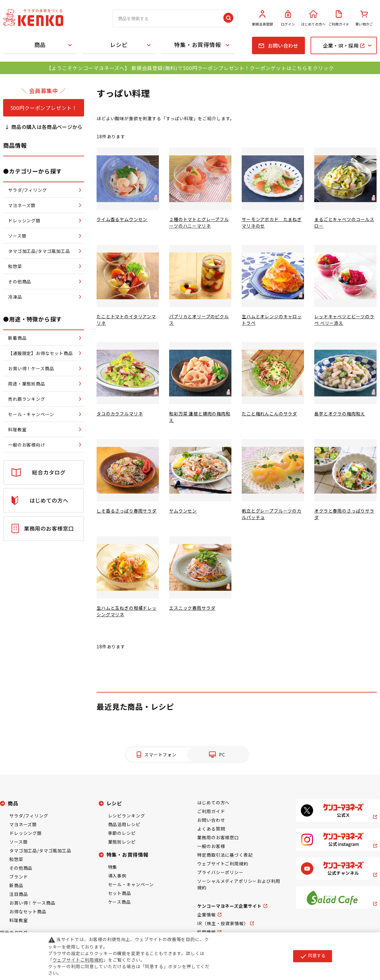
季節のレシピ (122, 833)
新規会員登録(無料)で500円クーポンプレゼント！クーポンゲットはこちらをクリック (233, 68)
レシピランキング (127, 816)
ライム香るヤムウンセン (122, 219)
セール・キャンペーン (131, 884)
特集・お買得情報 (198, 45)
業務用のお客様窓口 (218, 837)
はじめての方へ (313, 18)
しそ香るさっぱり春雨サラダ (127, 511)
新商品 (16, 885)
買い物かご (364, 18)
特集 (113, 867)
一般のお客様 (211, 846)
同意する (313, 956)
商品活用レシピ (124, 824)
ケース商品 (119, 902)
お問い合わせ (211, 820)
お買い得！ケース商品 (32, 903)
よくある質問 (211, 829)
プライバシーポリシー (220, 872)
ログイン (288, 18)
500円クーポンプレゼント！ (44, 108)
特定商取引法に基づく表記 (225, 855)
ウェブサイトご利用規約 (223, 864)
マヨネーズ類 (23, 824)
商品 (40, 45)
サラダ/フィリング (29, 816)
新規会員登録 (263, 18)
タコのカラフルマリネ (120, 414)
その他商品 (21, 868)
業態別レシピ (122, 842)
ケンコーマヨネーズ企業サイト (229, 906)
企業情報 (206, 915)
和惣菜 (16, 859)
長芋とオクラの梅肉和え (340, 414)
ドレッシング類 (26, 833)
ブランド (19, 877)
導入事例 (117, 876)
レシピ (119, 45)
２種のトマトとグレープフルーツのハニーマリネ (199, 223)
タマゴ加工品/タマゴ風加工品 (40, 850)
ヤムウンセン (183, 511)
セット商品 (120, 893)
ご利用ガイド (339, 18)
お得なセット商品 (28, 911)
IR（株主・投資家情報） (223, 923)
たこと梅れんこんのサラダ (269, 414)
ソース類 (18, 842)
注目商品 (19, 894)
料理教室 (19, 920)
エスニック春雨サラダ (192, 608)
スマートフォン (160, 755)
